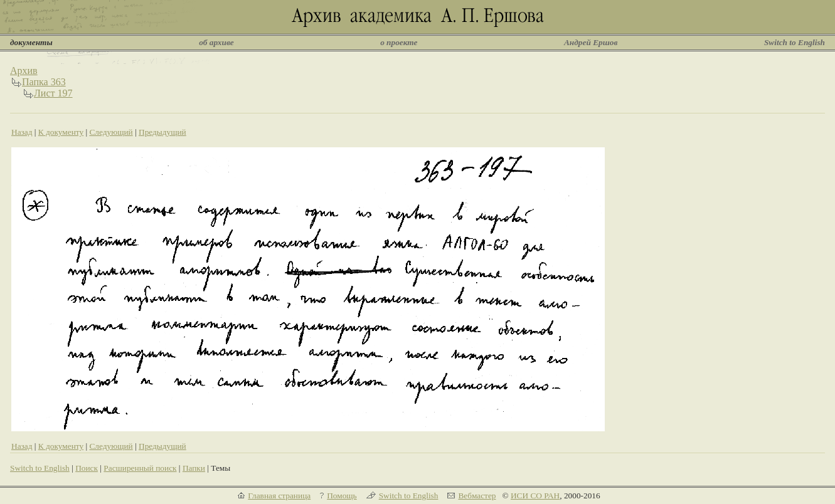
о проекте (399, 42)
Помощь (342, 496)
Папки (194, 468)
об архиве (216, 42)
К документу (61, 132)
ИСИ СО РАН (535, 496)
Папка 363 (44, 82)
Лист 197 (53, 93)
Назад (22, 132)
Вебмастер (477, 496)
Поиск (87, 468)
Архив (24, 71)
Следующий (111, 132)
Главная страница (279, 496)
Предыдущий (162, 132)
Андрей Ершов (591, 42)
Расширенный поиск (140, 468)
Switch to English (795, 42)
